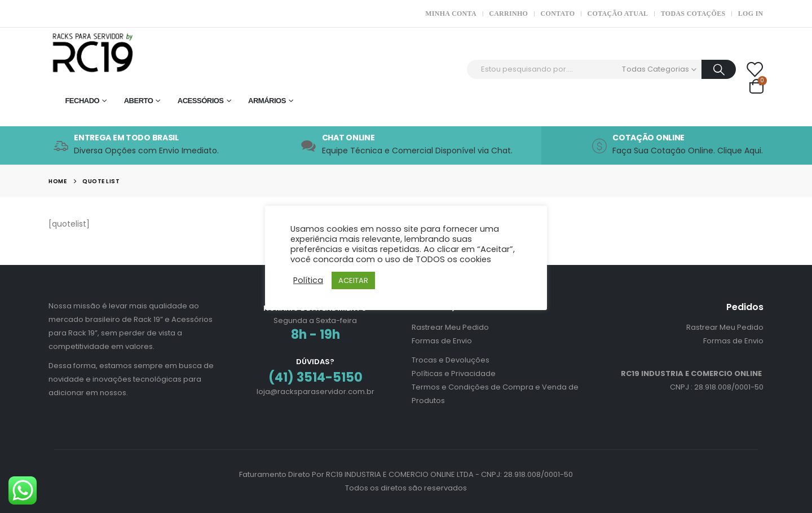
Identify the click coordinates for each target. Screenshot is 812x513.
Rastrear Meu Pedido (450, 327)
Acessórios (201, 101)
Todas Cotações (693, 14)
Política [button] (308, 280)
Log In (751, 14)
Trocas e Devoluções (451, 360)
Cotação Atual (618, 14)
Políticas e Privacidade (454, 373)
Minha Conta (451, 14)
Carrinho (508, 14)
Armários (267, 101)
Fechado (82, 101)
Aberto (139, 101)
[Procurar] (719, 69)
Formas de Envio (442, 341)
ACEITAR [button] (353, 280)
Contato (558, 14)
